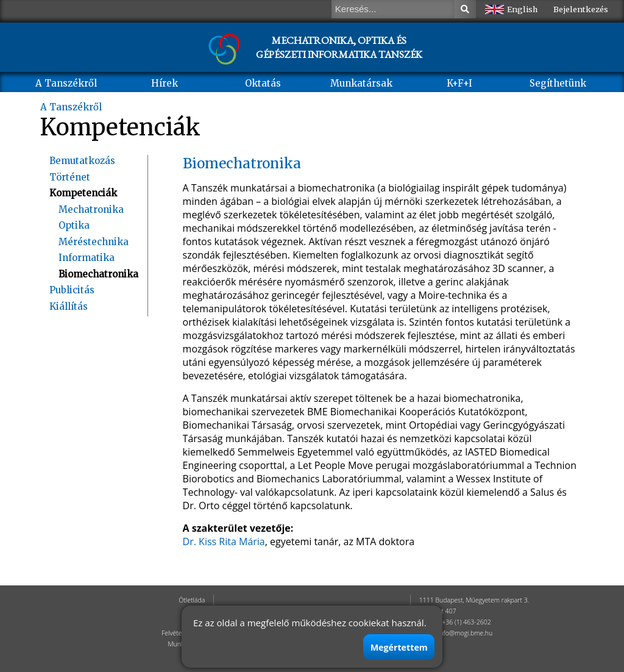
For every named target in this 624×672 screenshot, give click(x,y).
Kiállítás (69, 306)
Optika (74, 225)
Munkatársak (361, 83)
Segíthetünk (558, 83)
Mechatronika (91, 209)
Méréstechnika (94, 242)
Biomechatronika (98, 274)
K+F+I (459, 83)
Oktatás (263, 83)
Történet (70, 177)
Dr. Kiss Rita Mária (224, 542)
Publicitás (72, 290)
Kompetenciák (83, 193)
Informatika (87, 258)
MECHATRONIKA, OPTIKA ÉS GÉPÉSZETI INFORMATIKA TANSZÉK (339, 47)
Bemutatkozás (82, 161)
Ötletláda (192, 600)
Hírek (165, 83)
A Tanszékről (66, 83)
